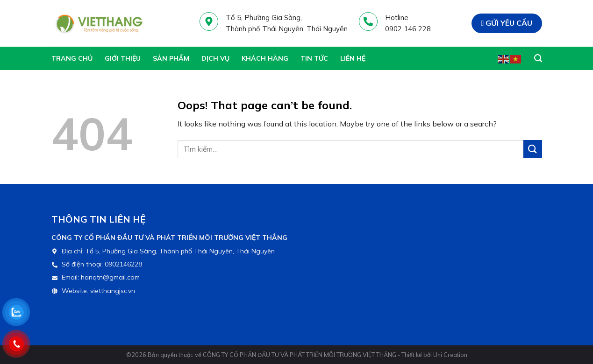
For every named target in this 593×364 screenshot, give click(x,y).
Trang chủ (72, 58)
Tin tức (314, 58)
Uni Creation (450, 355)
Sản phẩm (171, 58)
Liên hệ (353, 58)
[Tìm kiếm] (538, 58)
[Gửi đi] (533, 149)
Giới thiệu (123, 58)
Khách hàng (265, 58)
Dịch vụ (215, 58)
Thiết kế (412, 355)
